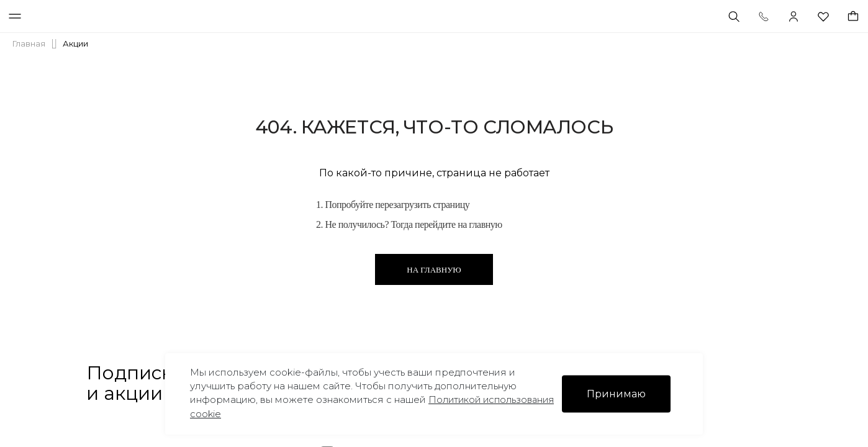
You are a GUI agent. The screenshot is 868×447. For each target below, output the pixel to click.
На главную (434, 270)
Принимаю (616, 394)
